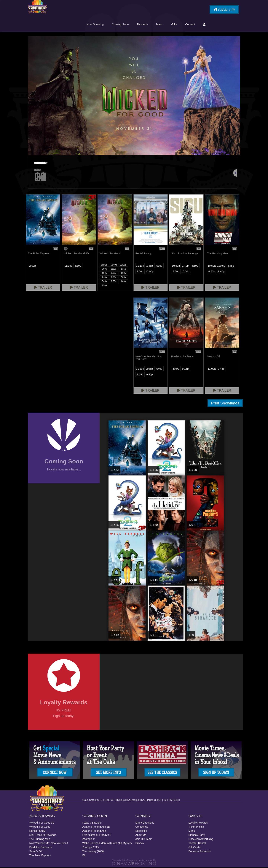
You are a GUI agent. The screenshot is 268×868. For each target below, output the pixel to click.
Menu (160, 25)
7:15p (140, 375)
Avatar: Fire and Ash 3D (96, 827)
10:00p (150, 272)
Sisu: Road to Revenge (43, 835)
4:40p (159, 369)
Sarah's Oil (36, 852)
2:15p (123, 269)
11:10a (140, 266)
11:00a (212, 369)
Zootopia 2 (89, 840)
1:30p (114, 269)
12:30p (123, 265)
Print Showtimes (225, 404)
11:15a (68, 266)
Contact (190, 25)
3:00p (104, 274)
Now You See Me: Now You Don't (49, 844)
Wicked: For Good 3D (42, 823)
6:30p (114, 278)
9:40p (221, 272)
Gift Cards (194, 848)
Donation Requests (200, 852)
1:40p (185, 266)
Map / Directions (145, 823)
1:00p (104, 269)
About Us (141, 835)
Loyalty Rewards (198, 823)
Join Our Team (144, 840)
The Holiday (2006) (94, 852)
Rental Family (37, 831)
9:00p (123, 282)
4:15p (159, 266)
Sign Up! (224, 10)
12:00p (114, 265)
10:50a (176, 266)
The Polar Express (40, 856)
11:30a (140, 369)
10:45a (104, 265)
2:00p (32, 266)
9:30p (104, 286)
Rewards (142, 25)
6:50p (212, 272)
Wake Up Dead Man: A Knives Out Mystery (107, 844)
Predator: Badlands (41, 848)
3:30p (114, 274)
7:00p (123, 278)
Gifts (174, 25)
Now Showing (95, 25)
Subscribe (141, 831)
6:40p (176, 369)
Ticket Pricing (196, 827)
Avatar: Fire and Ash (94, 831)
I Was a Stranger (92, 823)
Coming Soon (120, 25)
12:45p (221, 266)
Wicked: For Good (40, 827)
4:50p (195, 266)
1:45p (150, 266)
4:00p (123, 274)
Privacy (140, 844)
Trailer (43, 288)
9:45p (221, 369)
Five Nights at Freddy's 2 (97, 835)
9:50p (150, 375)
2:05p (150, 369)
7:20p (140, 272)
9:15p (185, 369)
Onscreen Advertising (201, 840)
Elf (84, 856)
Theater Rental (197, 844)
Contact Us (142, 827)
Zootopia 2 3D (91, 848)
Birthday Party (197, 835)
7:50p (176, 272)
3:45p (231, 266)
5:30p (78, 266)
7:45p (104, 282)
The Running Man (40, 840)
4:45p (104, 278)
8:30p (114, 282)
